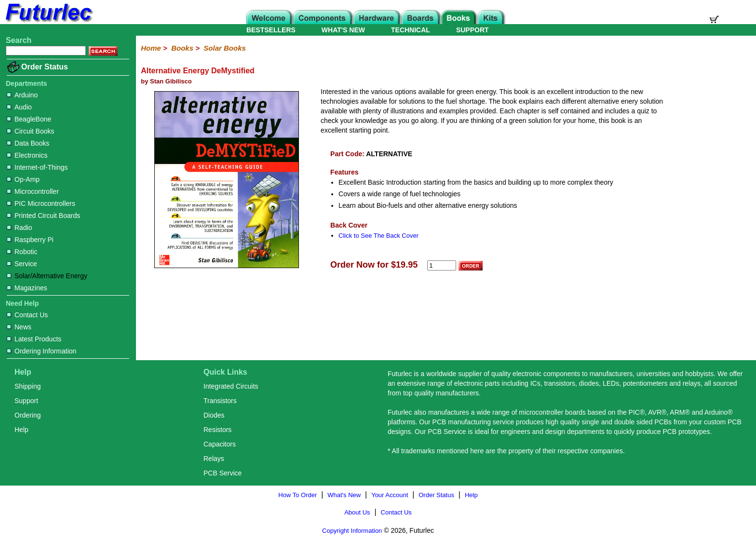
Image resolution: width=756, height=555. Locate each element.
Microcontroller (33, 191)
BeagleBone (29, 119)
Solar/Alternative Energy (47, 276)
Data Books (28, 143)
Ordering (27, 415)
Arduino (22, 95)
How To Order (297, 495)
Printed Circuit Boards (43, 216)
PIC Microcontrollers (41, 203)
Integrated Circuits (231, 386)
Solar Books (225, 48)
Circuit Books (30, 131)
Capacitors (220, 444)
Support (26, 401)
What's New (344, 495)
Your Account (390, 495)
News (19, 327)
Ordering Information (41, 351)
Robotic (22, 252)
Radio (20, 228)
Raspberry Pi (30, 240)
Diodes (214, 415)
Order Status (45, 67)
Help (21, 430)
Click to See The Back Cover (378, 236)
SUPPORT (472, 30)
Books (182, 48)
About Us (357, 512)
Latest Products (34, 339)
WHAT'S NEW (343, 30)
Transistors (220, 401)
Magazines (27, 288)
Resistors (217, 430)
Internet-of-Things (37, 167)
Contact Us (27, 315)
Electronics (27, 155)
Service (22, 264)
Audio (19, 107)
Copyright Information (352, 531)
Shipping (28, 386)
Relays (214, 459)
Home (151, 48)
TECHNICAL (411, 30)
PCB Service (223, 473)
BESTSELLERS (271, 30)
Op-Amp (23, 179)
